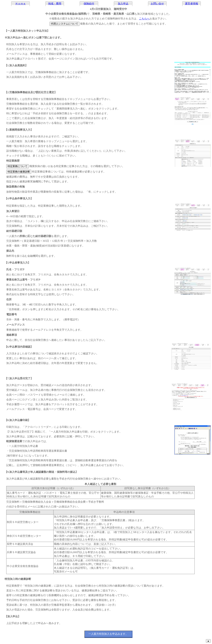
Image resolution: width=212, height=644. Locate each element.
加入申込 (123, 4)
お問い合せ (157, 4)
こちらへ (144, 19)
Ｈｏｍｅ (20, 4)
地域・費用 (55, 4)
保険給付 (89, 4)
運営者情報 (192, 4)
